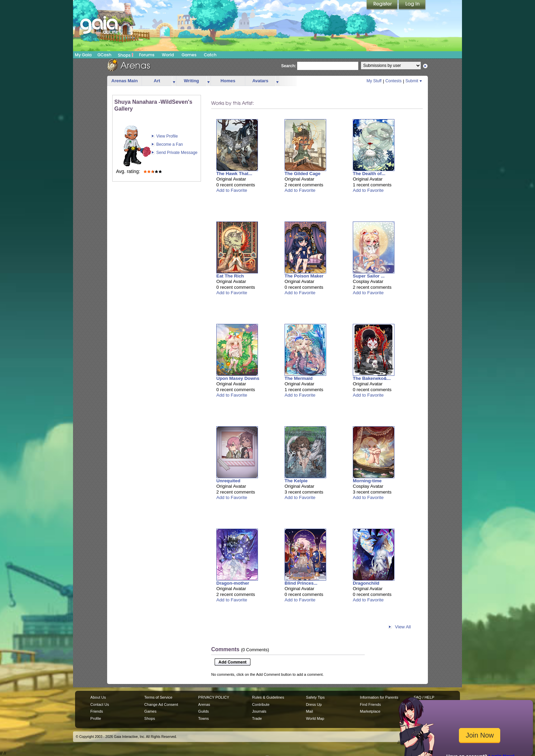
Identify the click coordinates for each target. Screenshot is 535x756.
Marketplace (370, 711)
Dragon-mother (233, 583)
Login (412, 5)
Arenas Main (124, 81)
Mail (309, 711)
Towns (204, 718)
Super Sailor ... (369, 276)
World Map (315, 718)
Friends (97, 711)
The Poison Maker (304, 276)
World (168, 55)
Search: (289, 66)
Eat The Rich (230, 276)
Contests (394, 81)
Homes (228, 81)
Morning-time (367, 481)
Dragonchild (366, 583)
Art (157, 81)
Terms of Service (158, 697)
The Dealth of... (369, 174)
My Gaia (83, 55)
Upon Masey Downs (238, 378)
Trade (257, 718)
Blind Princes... (301, 583)
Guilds (204, 711)
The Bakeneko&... (372, 378)
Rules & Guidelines (268, 697)
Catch (210, 55)
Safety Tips (315, 697)
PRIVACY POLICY (214, 697)
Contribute (261, 704)
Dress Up (314, 704)
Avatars (260, 81)
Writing (192, 81)
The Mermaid (299, 378)
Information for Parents (379, 697)
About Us (98, 697)
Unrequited (228, 481)
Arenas (204, 704)
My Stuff (374, 81)
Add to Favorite (232, 190)
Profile (96, 718)
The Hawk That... (234, 174)
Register (382, 5)
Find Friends (370, 704)
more (174, 81)
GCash (105, 55)
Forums (147, 55)
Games (189, 55)
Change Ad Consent (161, 704)
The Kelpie (296, 481)
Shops (126, 55)
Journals (259, 711)
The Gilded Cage (302, 174)
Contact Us (100, 704)
